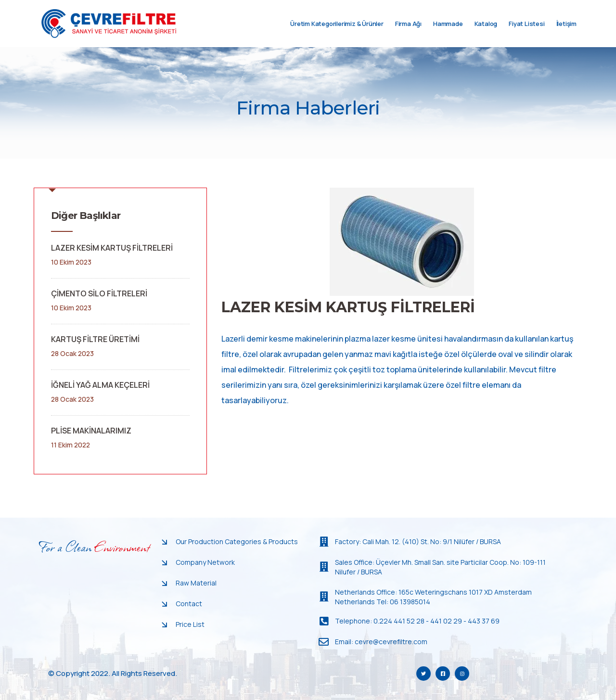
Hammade (448, 33)
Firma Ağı (408, 33)
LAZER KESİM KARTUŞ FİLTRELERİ (112, 248)
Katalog (486, 33)
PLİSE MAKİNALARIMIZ (91, 431)
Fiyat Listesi (526, 33)
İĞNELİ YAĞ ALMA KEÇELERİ (100, 385)
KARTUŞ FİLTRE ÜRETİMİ (95, 339)
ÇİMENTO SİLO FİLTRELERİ (99, 293)
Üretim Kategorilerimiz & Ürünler (337, 33)
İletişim (566, 33)
